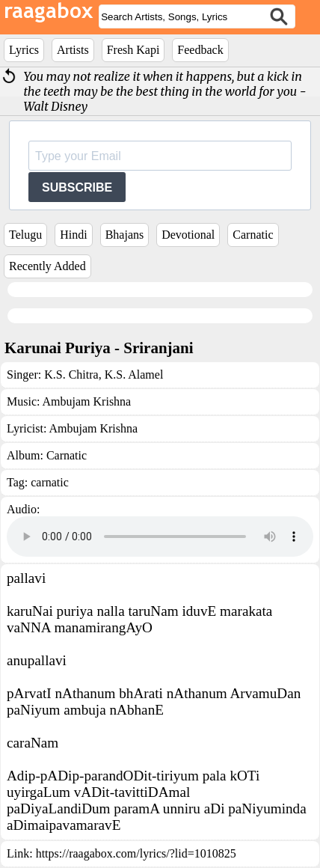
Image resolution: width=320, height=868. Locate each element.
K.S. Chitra (71, 375)
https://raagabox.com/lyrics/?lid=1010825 (136, 853)
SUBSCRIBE (77, 187)
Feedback (200, 50)
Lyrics (24, 50)
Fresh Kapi (133, 50)
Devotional (188, 235)
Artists (73, 50)
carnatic (50, 482)
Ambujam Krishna (87, 401)
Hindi (73, 235)
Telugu (25, 235)
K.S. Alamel (133, 375)
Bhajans (125, 235)
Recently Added (47, 266)
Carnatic (253, 235)
